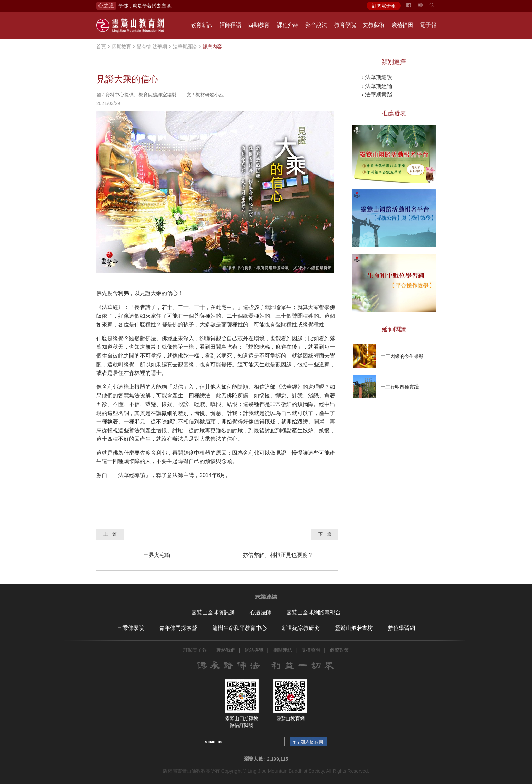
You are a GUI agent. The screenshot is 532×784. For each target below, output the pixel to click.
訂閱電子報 (384, 6)
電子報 (428, 25)
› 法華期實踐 (377, 95)
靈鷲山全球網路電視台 (313, 612)
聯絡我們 (226, 650)
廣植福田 (402, 25)
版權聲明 (311, 650)
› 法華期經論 (377, 86)
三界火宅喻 (157, 555)
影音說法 (316, 25)
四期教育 (259, 25)
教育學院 (345, 25)
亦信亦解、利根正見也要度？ (278, 555)
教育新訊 (202, 25)
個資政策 (339, 650)
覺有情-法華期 (152, 47)
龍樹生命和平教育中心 (240, 628)
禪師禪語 (230, 25)
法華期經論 (185, 47)
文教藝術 (374, 25)
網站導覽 (254, 650)
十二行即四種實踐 (400, 387)
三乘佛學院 (131, 628)
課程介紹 (288, 25)
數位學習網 (401, 628)
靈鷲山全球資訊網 (213, 612)
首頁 (101, 47)
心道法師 (261, 612)
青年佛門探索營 (178, 628)
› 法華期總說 (377, 77)
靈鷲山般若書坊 (354, 628)
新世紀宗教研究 (301, 628)
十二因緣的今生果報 (402, 356)
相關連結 (283, 650)
